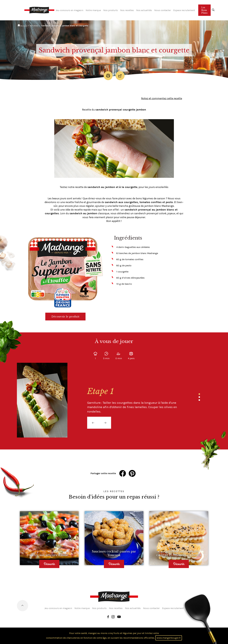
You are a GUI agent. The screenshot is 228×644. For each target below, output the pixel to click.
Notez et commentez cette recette (162, 98)
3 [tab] (199, 400)
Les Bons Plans (204, 10)
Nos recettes (127, 10)
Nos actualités (144, 10)
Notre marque (93, 10)
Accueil (23, 26)
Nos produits (111, 10)
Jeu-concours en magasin (69, 10)
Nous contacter (163, 10)
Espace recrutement (184, 10)
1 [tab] (199, 394)
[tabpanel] (134, 400)
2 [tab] (199, 397)
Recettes (34, 26)
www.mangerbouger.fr (169, 638)
